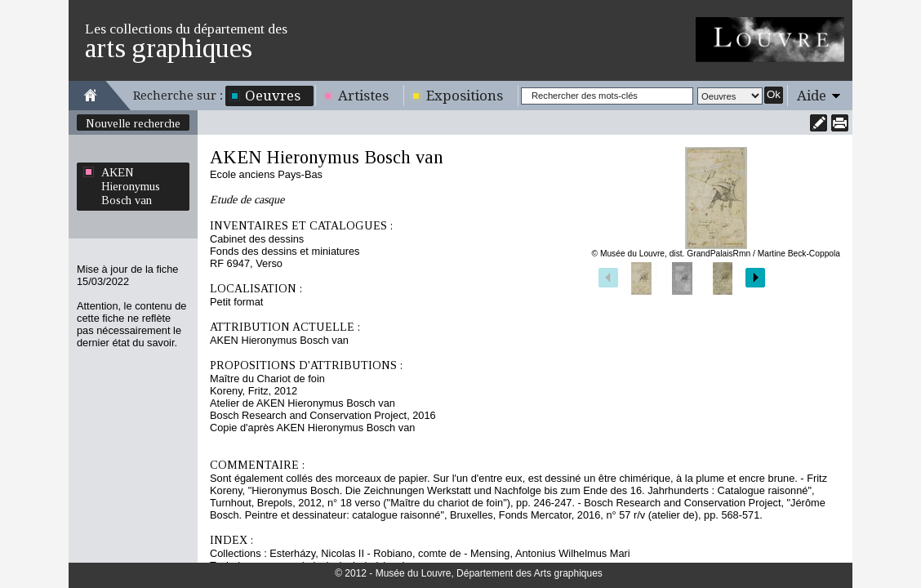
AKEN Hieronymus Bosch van (131, 186)
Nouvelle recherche (133, 123)
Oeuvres (273, 96)
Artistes (363, 96)
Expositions (465, 96)
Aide (812, 96)
